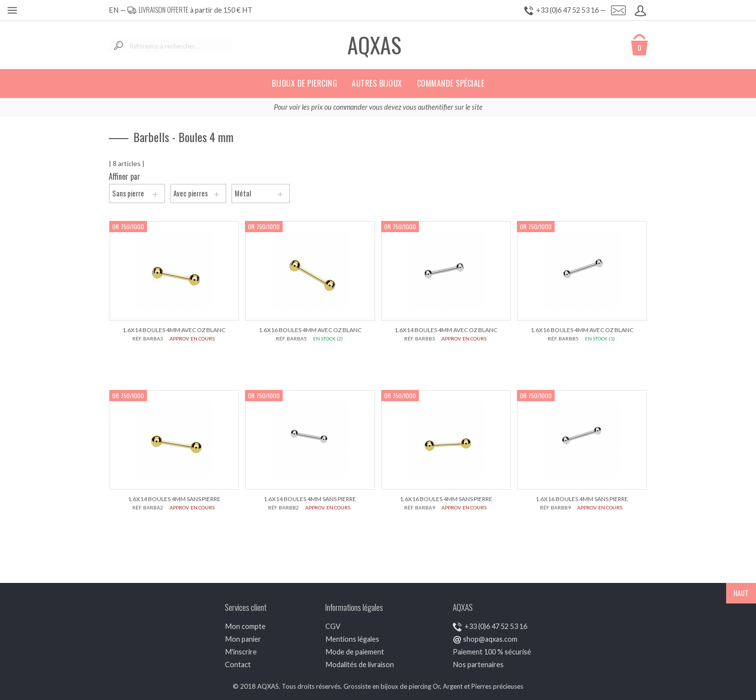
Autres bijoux (377, 83)
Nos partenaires (478, 664)
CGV (333, 626)
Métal (261, 193)
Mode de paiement (355, 652)
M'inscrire (241, 652)
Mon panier (243, 639)
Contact (238, 664)
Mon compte (245, 626)
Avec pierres (198, 193)
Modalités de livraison (360, 664)
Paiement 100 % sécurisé (492, 652)
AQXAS (374, 45)
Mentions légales (352, 639)
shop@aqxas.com (490, 639)
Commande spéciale (451, 83)
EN (114, 10)
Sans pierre (137, 193)
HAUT (741, 593)
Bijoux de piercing (305, 83)
